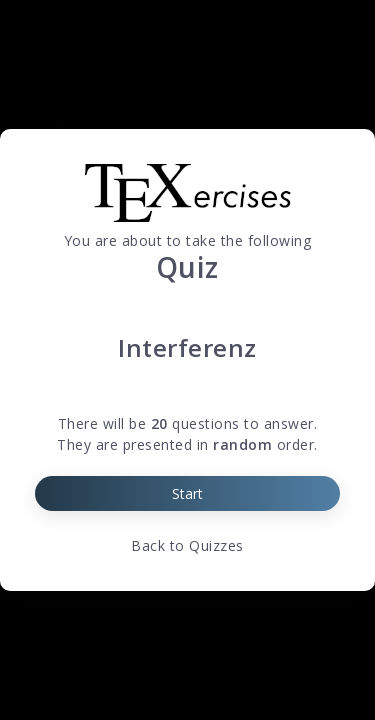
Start (187, 493)
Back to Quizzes (187, 545)
